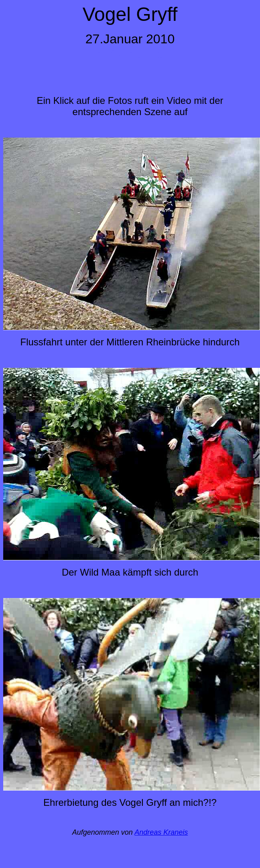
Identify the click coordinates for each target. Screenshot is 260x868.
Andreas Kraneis (161, 832)
